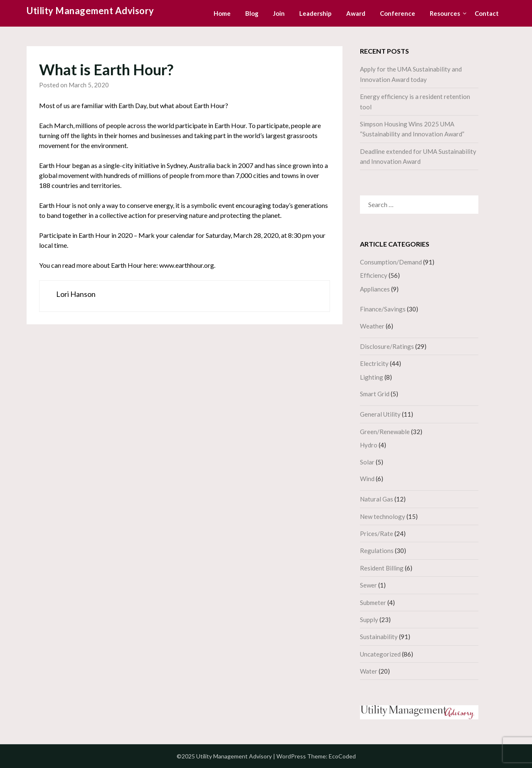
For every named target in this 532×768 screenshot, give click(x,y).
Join (279, 13)
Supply (369, 620)
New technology (383, 516)
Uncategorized (380, 654)
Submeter (373, 603)
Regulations (377, 551)
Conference (398, 13)
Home (222, 13)
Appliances (375, 289)
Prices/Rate (377, 533)
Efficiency (374, 275)
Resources (445, 13)
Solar (367, 462)
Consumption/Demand (391, 262)
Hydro (369, 445)
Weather (372, 326)
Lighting (372, 377)
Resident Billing (382, 568)
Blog (252, 13)
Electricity (374, 363)
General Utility (380, 414)
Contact (487, 13)
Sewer (368, 585)
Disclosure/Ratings (387, 346)
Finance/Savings (383, 309)
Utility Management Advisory (90, 11)
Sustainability (379, 637)
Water (369, 671)
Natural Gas (377, 499)
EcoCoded (342, 756)
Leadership (315, 13)
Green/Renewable (385, 432)
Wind (367, 479)
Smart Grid (375, 394)
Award (356, 13)
